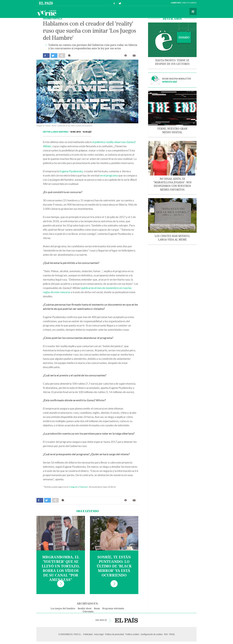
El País (46, 3)
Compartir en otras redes (62, 56)
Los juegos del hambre (63, 609)
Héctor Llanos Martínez (56, 132)
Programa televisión (113, 609)
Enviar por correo (134, 56)
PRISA (172, 634)
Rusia (97, 609)
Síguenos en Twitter (120, 3)
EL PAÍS (126, 620)
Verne (47, 13)
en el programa (109, 175)
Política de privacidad (114, 634)
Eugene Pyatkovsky (71, 171)
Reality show (85, 609)
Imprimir (126, 56)
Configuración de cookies (152, 634)
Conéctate (176, 3)
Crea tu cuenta (189, 3)
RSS (166, 634)
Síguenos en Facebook (114, 3)
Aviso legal (99, 634)
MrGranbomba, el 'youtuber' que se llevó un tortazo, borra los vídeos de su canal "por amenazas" (61, 569)
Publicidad (88, 634)
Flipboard (83, 487)
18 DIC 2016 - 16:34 (81, 132)
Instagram (73, 487)
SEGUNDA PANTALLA (53, 19)
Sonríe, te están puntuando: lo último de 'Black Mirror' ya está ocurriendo (114, 566)
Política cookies (132, 634)
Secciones (193, 11)
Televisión (88, 612)
